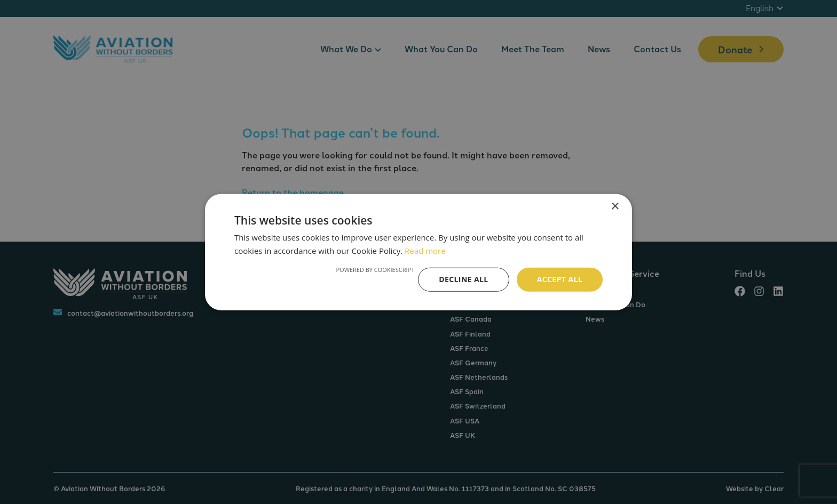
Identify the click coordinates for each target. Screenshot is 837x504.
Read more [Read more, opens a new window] (425, 250)
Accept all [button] (560, 279)
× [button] (615, 206)
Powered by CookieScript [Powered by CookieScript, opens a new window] (375, 270)
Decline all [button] (463, 279)
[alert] (418, 252)
